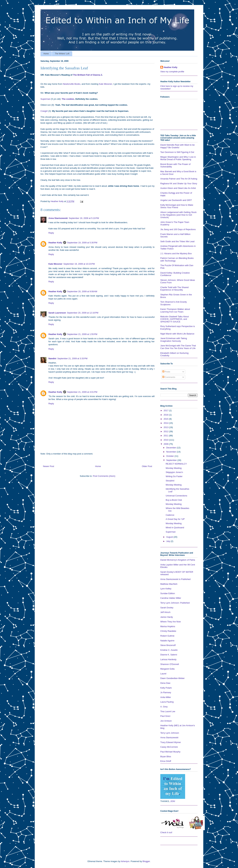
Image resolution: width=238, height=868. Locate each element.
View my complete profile (172, 72)
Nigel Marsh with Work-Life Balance (177, 334)
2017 (166, 410)
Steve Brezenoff (168, 645)
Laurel (163, 674)
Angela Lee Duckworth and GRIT (176, 200)
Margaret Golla (167, 669)
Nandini (52, 358)
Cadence (170, 515)
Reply (51, 233)
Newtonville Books (72, 84)
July (169, 541)
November (172, 452)
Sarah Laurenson (57, 313)
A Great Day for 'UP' (175, 519)
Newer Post (49, 466)
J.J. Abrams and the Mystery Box (176, 253)
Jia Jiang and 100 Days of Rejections (178, 229)
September (172, 460)
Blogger (146, 861)
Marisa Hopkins (168, 626)
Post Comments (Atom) (104, 476)
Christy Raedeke (168, 631)
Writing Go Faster (174, 476)
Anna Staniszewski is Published (175, 579)
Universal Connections (176, 496)
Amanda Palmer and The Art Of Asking (179, 179)
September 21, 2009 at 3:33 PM (72, 358)
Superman (45, 99)
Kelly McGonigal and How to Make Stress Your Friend (177, 206)
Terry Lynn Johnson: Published (175, 603)
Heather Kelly (55, 243)
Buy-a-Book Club (174, 500)
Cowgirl (44, 111)
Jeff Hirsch (165, 612)
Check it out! (166, 832)
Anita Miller (166, 697)
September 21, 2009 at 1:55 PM (82, 334)
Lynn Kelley (166, 589)
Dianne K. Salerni (169, 655)
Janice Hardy (167, 617)
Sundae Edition (168, 593)
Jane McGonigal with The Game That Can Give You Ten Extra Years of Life (178, 347)
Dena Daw (165, 683)
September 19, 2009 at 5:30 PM (82, 243)
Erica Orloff (166, 761)
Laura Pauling (167, 702)
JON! (173, 801)
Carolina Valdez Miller (171, 598)
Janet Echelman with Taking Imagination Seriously (174, 340)
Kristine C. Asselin (169, 650)
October (170, 456)
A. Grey (164, 707)
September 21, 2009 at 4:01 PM (82, 392)
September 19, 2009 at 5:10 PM (84, 218)
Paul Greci (165, 716)
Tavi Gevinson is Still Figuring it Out (177, 152)
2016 (166, 415)
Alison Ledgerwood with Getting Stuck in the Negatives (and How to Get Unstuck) (178, 215)
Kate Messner (105, 84)
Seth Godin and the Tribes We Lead (177, 241)
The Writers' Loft (62, 54)
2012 (166, 431)
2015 (166, 419)
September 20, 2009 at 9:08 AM (82, 291)
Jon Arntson (166, 721)
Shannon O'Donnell (170, 664)
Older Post (147, 466)
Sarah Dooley (167, 608)
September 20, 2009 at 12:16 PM (83, 313)
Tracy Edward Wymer (171, 742)
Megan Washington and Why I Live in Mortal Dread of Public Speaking (178, 158)
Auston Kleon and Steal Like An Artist (178, 188)
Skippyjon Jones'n (174, 472)
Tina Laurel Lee (168, 711)
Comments (169, 377)
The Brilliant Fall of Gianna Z (88, 75)
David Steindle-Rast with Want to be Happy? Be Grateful (178, 146)
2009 (166, 444)
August (170, 537)
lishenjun (125, 861)
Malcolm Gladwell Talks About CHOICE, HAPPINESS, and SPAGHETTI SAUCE (175, 319)
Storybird (170, 481)
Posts (166, 372)
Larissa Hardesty (168, 659)
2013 (166, 427)
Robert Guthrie (167, 636)
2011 (166, 436)
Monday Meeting (174, 468)
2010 (166, 440)
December (172, 448)
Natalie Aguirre (167, 641)
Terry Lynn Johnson (170, 733)
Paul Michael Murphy (170, 752)
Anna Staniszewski (58, 218)
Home (46, 54)
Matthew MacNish (169, 584)
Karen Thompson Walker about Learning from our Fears (175, 310)
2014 (166, 423)
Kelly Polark (166, 688)
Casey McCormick (169, 747)
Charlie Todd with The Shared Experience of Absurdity (174, 289)
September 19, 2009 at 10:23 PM (79, 264)
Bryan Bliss (166, 756)
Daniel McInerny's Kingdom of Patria (178, 560)
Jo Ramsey (166, 692)
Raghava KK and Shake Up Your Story (179, 183)
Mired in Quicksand (175, 528)
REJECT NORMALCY (176, 464)
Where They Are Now (170, 622)
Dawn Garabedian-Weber (172, 678)
